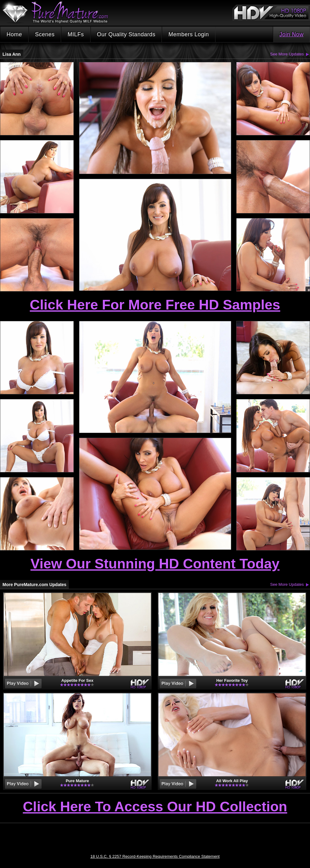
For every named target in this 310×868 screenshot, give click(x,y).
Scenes (45, 34)
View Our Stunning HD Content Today (155, 564)
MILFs (76, 34)
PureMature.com (58, 12)
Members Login (189, 34)
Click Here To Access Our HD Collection (155, 807)
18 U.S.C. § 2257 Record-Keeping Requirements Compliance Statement (155, 856)
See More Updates (287, 54)
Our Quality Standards (126, 34)
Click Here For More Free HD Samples (155, 305)
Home (14, 34)
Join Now (291, 34)
